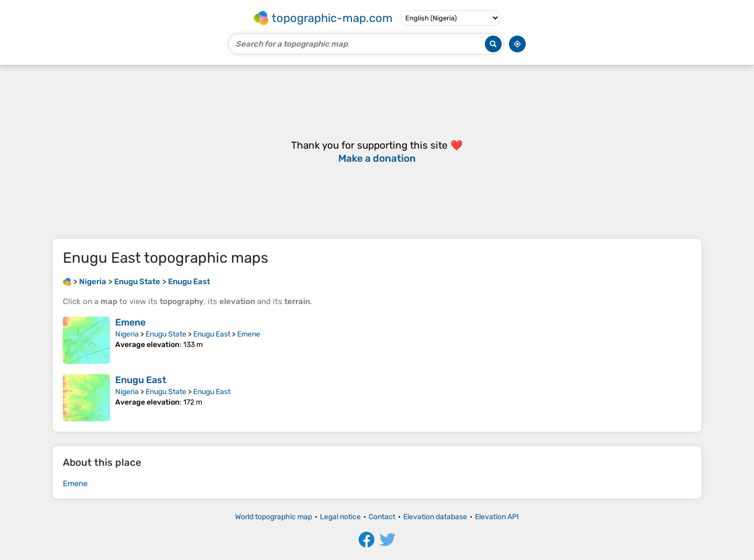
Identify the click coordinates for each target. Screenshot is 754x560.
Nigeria (127, 334)
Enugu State (166, 334)
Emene (130, 322)
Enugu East (212, 334)
